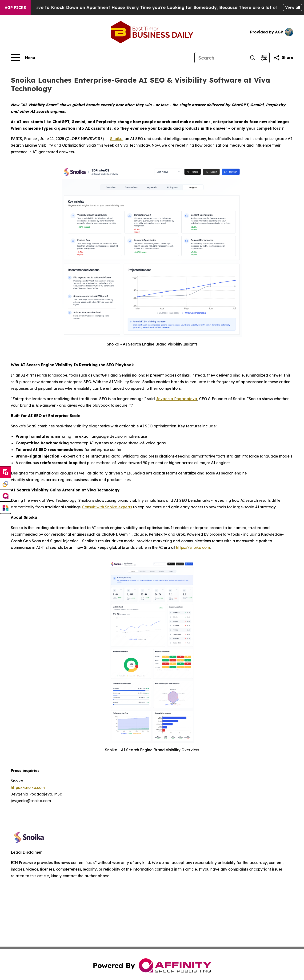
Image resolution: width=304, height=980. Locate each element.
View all (293, 7)
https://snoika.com (193, 547)
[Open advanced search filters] (264, 58)
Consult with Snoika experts (107, 507)
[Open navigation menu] (23, 58)
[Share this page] (283, 58)
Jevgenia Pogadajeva (176, 399)
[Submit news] (5, 472)
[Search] (221, 58)
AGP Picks (15, 8)
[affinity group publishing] (5, 496)
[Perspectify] (5, 484)
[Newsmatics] (5, 508)
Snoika (116, 139)
